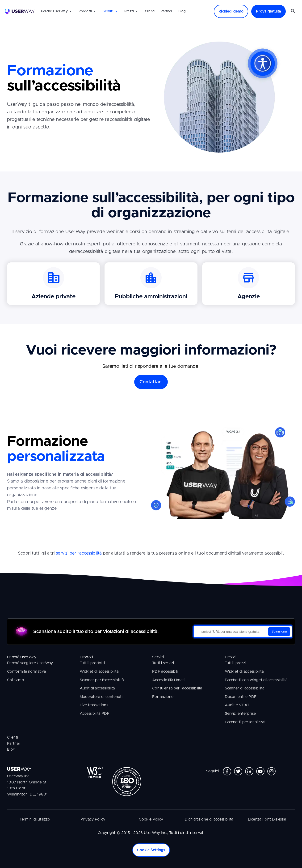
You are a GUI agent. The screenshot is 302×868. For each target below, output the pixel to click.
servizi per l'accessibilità (79, 553)
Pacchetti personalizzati (246, 722)
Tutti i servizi (163, 663)
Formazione (163, 697)
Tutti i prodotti (92, 663)
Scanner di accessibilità (245, 688)
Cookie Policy (151, 819)
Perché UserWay (54, 11)
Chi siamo (16, 680)
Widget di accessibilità (99, 671)
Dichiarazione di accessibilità (209, 819)
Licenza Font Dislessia (267, 819)
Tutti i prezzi (235, 663)
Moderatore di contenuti (101, 697)
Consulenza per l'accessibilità (177, 688)
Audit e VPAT (237, 705)
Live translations (94, 705)
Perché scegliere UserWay (30, 663)
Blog (182, 11)
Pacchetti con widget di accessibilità (256, 680)
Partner (166, 11)
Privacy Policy (93, 819)
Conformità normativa (26, 671)
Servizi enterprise (240, 714)
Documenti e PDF (241, 697)
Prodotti (85, 11)
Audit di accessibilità (97, 688)
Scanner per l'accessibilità (102, 680)
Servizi (108, 11)
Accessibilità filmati (168, 680)
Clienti (150, 11)
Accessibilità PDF (95, 714)
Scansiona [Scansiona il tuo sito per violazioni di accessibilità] (279, 632)
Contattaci (151, 382)
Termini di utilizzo (35, 819)
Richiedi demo (231, 11)
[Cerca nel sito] (293, 11)
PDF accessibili (165, 671)
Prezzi (129, 11)
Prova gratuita (268, 11)
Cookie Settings (151, 850)
